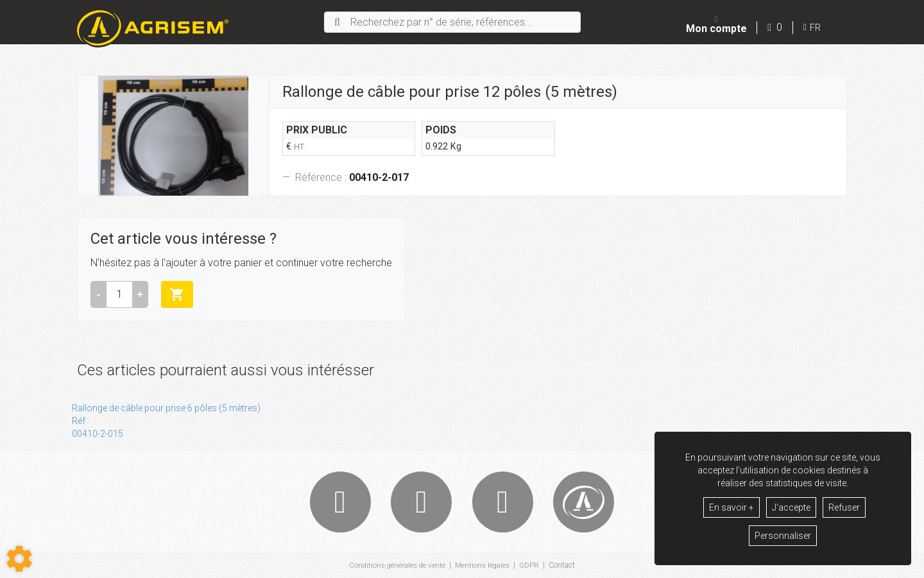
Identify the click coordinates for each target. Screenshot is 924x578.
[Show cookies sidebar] (19, 559)
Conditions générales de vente (396, 566)
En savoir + (732, 507)
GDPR (532, 566)
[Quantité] (119, 294)
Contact (565, 566)
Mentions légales (483, 566)
